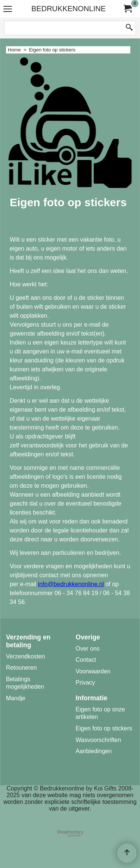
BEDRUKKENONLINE (69, 9)
